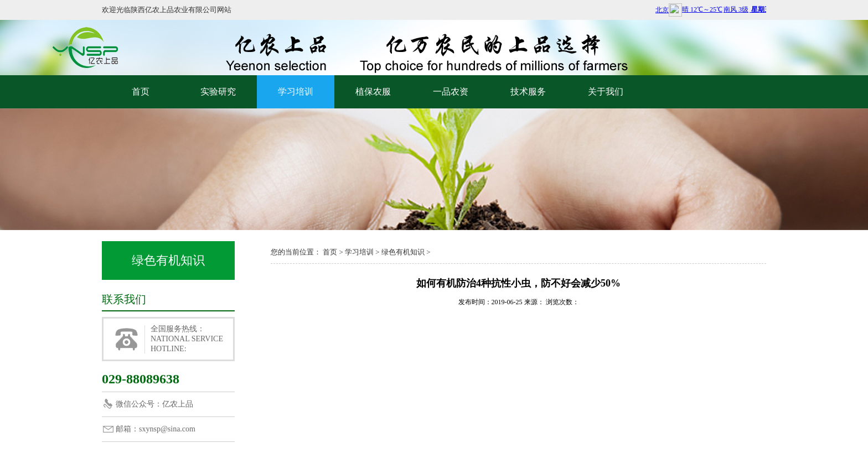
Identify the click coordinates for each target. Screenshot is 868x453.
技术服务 (528, 92)
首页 (141, 92)
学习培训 (296, 92)
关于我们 (606, 92)
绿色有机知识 (403, 252)
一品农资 (451, 92)
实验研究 (218, 92)
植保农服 (373, 92)
